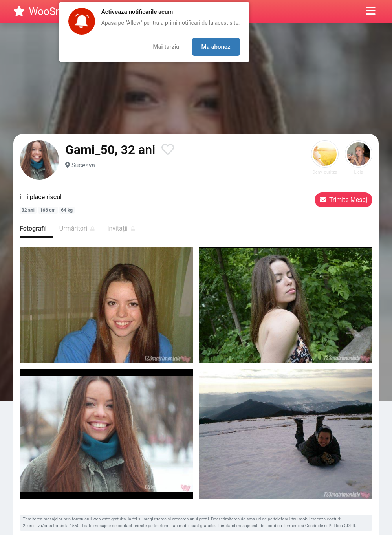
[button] (371, 11)
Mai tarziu (166, 47)
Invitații (121, 228)
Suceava (83, 165)
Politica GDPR (342, 526)
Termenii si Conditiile (303, 526)
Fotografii (33, 228)
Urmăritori (77, 228)
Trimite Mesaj (343, 200)
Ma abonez (216, 47)
